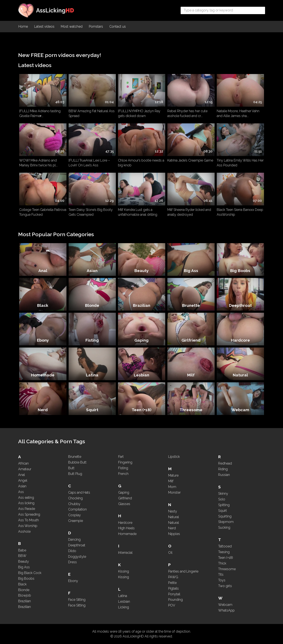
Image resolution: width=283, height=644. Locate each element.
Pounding (175, 600)
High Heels (126, 528)
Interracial (125, 553)
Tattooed (225, 546)
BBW (22, 556)
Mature (173, 475)
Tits (221, 575)
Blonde (92, 305)
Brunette (191, 305)
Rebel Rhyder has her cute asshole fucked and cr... (187, 113)
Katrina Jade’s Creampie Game (190, 160)
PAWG (173, 577)
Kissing (124, 571)
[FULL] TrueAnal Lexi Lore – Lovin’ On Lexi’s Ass (89, 163)
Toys (222, 580)
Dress (72, 562)
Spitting (224, 505)
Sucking (224, 527)
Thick (222, 563)
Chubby (74, 504)
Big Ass (191, 271)
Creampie (76, 521)
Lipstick (174, 457)
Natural (240, 375)
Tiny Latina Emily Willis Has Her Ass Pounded (240, 163)
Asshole (24, 532)
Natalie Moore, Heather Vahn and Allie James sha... (238, 113)
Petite (172, 583)
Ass (21, 492)
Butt (71, 468)
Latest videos (44, 26)
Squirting (225, 516)
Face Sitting (77, 600)
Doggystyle (77, 557)
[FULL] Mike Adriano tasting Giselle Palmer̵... (40, 113)
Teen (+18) (141, 410)
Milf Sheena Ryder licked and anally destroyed (189, 212)
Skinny (223, 494)
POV (172, 605)
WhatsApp (226, 610)
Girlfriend (191, 340)
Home (23, 26)
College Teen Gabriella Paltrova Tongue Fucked (43, 212)
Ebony (43, 340)
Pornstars (96, 26)
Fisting (92, 340)
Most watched (72, 26)
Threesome (191, 410)
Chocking (75, 498)
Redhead (225, 463)
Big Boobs (240, 271)
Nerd (43, 410)
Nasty (173, 511)
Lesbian (141, 375)
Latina (92, 375)
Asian (92, 271)
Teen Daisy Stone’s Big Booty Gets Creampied (91, 212)
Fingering (125, 462)
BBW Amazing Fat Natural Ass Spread (92, 113)
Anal (43, 271)
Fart (121, 457)
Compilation (77, 509)
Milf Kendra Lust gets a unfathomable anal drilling (138, 212)
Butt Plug (75, 474)
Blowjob (25, 595)
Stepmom (226, 522)
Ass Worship (28, 526)
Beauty (141, 271)
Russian (224, 475)
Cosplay (74, 515)
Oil (170, 553)
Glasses (124, 504)
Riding (223, 469)
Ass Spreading (29, 514)
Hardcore (240, 340)
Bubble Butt (77, 462)
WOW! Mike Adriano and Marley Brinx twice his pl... (38, 163)
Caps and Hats (79, 492)
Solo (222, 499)
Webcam (240, 410)
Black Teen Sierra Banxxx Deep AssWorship (240, 212)
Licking (124, 607)
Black (43, 305)
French (123, 474)
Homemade (43, 375)
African (23, 463)
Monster (174, 492)
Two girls (225, 586)
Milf (191, 375)
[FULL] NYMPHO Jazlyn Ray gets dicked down (139, 113)
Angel (23, 480)
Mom (172, 487)
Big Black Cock (30, 573)
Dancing (74, 540)
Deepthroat (240, 305)
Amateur (25, 469)
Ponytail (174, 594)
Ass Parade (27, 509)
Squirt (92, 410)
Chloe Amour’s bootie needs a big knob (141, 163)
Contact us (118, 26)
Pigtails (173, 588)
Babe (22, 550)
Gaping (141, 340)
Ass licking (26, 503)
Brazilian (142, 305)
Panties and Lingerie (183, 571)
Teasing (224, 552)
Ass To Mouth (28, 520)
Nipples (174, 534)
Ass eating (26, 498)
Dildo (72, 551)
